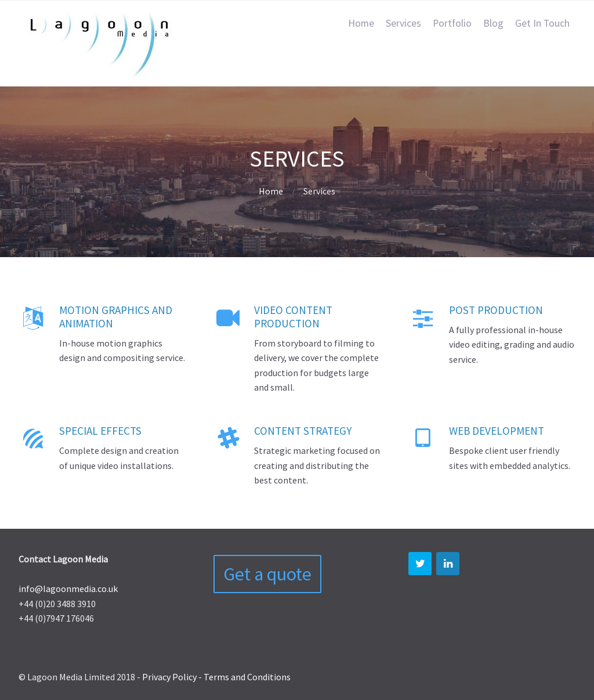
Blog (493, 23)
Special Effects (100, 431)
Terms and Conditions (247, 677)
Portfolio (452, 23)
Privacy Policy (169, 677)
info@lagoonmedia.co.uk (68, 589)
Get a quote (267, 574)
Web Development (497, 431)
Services (403, 23)
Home (361, 23)
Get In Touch (542, 23)
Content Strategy (303, 431)
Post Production (496, 310)
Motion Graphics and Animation (116, 317)
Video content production (293, 317)
